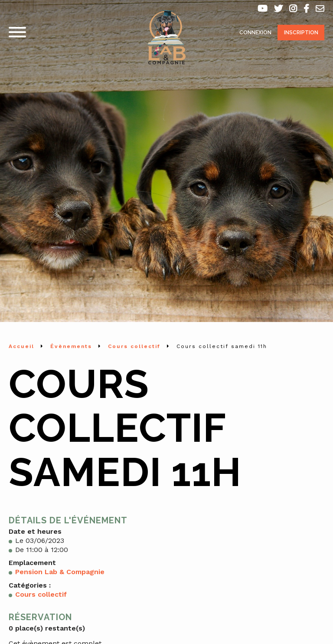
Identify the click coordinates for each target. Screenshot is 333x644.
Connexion (255, 33)
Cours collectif (41, 594)
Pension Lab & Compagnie (60, 572)
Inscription (301, 33)
